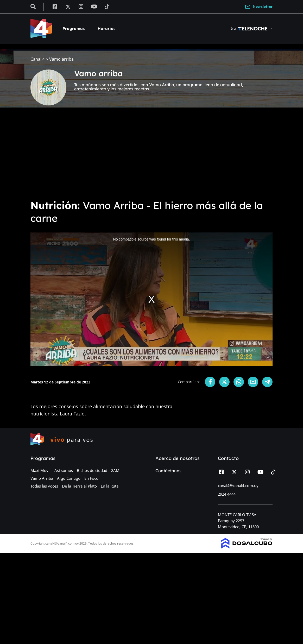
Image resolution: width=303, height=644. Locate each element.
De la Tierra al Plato (79, 486)
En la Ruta (110, 486)
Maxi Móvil (40, 470)
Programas (74, 29)
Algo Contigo (69, 478)
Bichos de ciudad (92, 470)
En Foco (91, 478)
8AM (115, 470)
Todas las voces (44, 486)
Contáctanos (168, 471)
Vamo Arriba (42, 478)
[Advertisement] (151, 156)
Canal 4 (38, 59)
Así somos (64, 470)
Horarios (106, 29)
